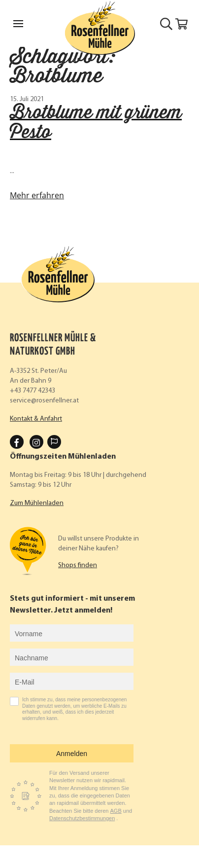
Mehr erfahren (37, 195)
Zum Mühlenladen (37, 503)
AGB (116, 811)
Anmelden (72, 754)
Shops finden (78, 565)
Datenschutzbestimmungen (82, 818)
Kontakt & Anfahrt (36, 419)
